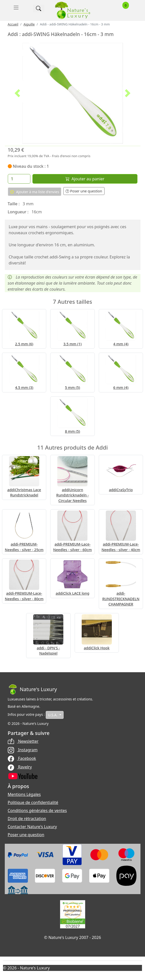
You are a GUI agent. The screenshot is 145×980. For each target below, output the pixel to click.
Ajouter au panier (85, 179)
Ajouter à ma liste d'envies (35, 192)
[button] (17, 93)
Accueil (13, 24)
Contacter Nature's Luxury (32, 827)
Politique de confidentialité (33, 802)
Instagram (23, 750)
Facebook (22, 758)
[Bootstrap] (32, 689)
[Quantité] (19, 179)
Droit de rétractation (27, 819)
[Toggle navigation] (16, 8)
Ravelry (20, 767)
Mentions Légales (24, 794)
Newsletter (23, 741)
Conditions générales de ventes (37, 810)
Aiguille (29, 24)
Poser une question (84, 191)
